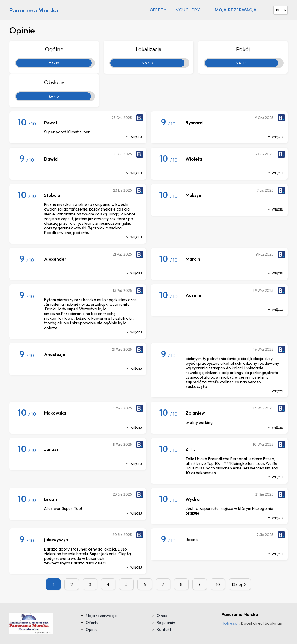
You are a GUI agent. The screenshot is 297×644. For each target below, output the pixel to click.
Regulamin (166, 623)
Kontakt (164, 629)
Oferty (158, 10)
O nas (162, 616)
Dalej (240, 584)
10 (218, 584)
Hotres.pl (230, 623)
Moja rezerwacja (236, 10)
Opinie (92, 629)
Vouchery (188, 10)
